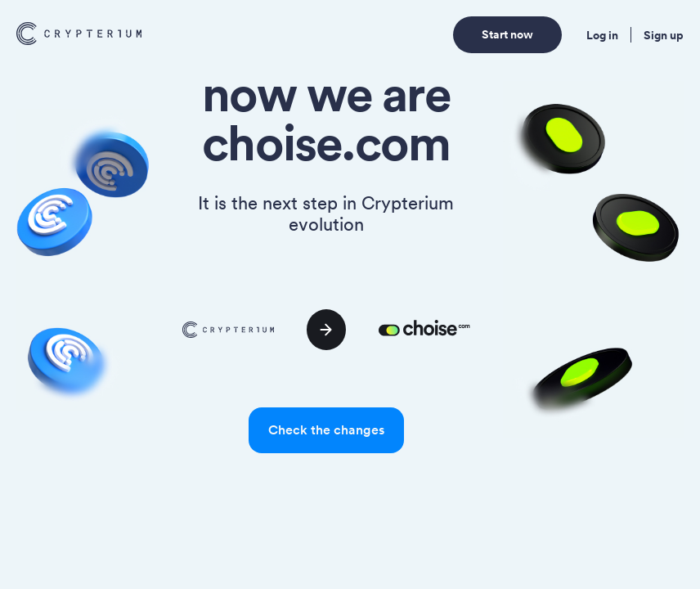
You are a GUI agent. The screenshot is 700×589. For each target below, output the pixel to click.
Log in (602, 35)
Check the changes (326, 430)
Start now (507, 34)
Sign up (664, 35)
